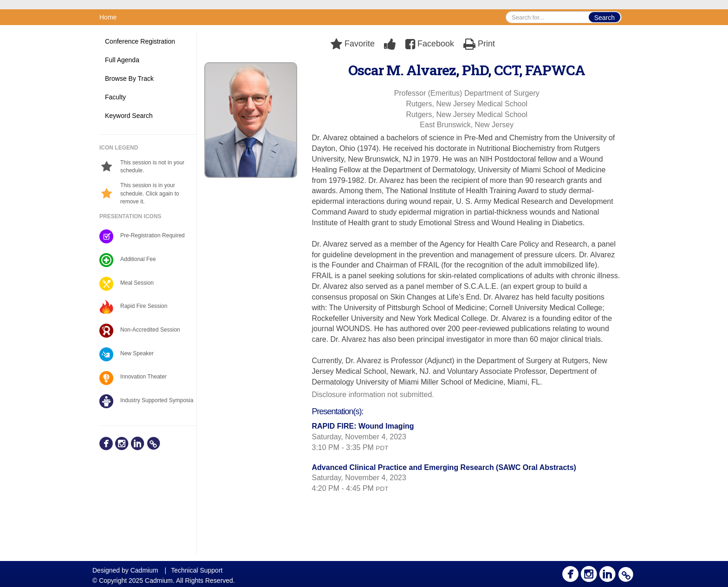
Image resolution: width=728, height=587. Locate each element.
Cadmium (144, 570)
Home (108, 17)
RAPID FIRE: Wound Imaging (363, 426)
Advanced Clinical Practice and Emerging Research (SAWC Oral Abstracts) (444, 467)
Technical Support (197, 570)
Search (604, 18)
